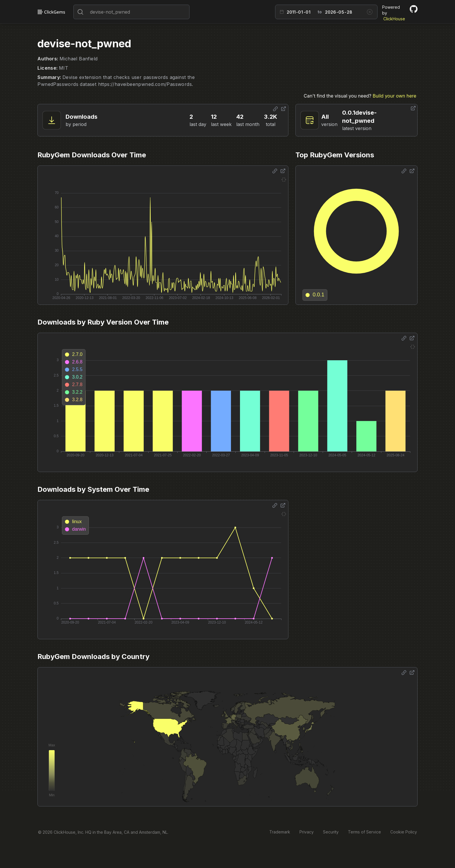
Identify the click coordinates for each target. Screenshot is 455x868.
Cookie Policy (404, 832)
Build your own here (394, 96)
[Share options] (275, 109)
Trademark (280, 832)
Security (331, 832)
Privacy (307, 832)
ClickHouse (394, 19)
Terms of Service (364, 832)
